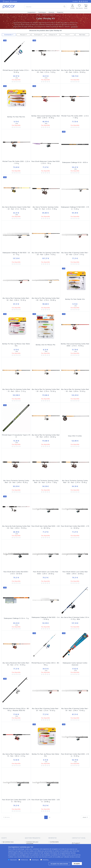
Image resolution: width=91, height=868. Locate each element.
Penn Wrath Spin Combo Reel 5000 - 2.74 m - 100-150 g (16, 801)
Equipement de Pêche (49, 15)
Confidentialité (54, 842)
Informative (53, 838)
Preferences (24, 860)
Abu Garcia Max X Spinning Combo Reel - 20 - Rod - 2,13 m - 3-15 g (75, 254)
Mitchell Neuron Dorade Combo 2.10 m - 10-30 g (16, 71)
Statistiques (35, 860)
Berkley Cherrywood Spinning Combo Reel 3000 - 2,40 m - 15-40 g (45, 117)
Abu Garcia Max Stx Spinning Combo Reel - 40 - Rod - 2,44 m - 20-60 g (46, 436)
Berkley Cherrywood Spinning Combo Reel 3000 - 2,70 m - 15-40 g (75, 345)
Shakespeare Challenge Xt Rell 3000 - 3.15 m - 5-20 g (75, 208)
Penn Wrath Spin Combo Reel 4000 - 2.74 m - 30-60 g (75, 527)
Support (6, 1)
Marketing (45, 860)
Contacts (14, 1)
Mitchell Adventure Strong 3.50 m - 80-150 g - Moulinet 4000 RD (16, 709)
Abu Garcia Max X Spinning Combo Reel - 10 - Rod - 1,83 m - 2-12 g (16, 755)
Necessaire (14, 860)
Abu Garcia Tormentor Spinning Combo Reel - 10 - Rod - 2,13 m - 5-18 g (46, 208)
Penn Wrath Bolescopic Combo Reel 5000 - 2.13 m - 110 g (45, 162)
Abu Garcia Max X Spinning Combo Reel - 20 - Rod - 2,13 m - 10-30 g (46, 709)
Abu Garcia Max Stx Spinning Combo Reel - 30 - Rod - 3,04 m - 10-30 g (75, 390)
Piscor (38, 15)
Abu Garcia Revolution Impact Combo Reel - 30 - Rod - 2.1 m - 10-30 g (16, 208)
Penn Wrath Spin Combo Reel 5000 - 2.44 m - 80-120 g (45, 527)
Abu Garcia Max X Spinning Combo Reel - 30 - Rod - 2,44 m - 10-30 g (16, 299)
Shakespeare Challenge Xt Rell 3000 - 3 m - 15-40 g (46, 618)
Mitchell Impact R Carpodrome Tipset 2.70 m (16, 436)
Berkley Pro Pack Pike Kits (16, 117)
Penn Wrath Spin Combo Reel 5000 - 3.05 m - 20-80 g (46, 801)
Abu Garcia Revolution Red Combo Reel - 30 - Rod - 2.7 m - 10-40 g (16, 664)
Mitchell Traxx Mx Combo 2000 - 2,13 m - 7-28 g (75, 117)
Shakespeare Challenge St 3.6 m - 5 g (16, 618)
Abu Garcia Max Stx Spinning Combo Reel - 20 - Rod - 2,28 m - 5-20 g (46, 254)
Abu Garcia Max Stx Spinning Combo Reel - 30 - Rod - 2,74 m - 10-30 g (46, 390)
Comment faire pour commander (32, 843)
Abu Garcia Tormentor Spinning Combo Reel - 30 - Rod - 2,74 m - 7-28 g (46, 481)
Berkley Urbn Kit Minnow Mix (45, 345)
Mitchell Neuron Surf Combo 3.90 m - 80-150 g (45, 664)
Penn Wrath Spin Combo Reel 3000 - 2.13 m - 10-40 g (75, 755)
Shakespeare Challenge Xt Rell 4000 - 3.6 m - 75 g (16, 254)
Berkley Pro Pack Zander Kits (75, 299)
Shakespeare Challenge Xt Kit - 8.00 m (75, 162)
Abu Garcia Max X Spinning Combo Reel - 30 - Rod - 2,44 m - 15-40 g (75, 709)
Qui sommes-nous (8, 842)
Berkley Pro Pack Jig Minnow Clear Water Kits (16, 345)
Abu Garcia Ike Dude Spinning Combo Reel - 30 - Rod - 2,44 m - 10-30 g (16, 527)
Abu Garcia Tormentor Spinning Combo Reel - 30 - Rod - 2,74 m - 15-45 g (75, 481)
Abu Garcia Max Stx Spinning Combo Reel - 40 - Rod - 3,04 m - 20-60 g (75, 71)
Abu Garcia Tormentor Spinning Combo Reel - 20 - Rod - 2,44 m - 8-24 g (16, 481)
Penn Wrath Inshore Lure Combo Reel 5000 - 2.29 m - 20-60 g (45, 573)
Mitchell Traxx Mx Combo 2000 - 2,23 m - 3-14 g (16, 162)
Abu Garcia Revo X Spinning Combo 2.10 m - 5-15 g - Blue (75, 618)
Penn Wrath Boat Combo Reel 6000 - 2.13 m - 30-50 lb (16, 573)
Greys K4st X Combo (75, 436)
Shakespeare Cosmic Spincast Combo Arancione (75, 664)
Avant (85, 817)
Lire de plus (74, 27)
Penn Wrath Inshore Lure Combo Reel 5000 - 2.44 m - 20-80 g (75, 573)
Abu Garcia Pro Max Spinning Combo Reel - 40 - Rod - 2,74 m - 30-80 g (45, 299)
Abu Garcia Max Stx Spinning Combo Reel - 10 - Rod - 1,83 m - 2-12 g (16, 390)
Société (4, 838)
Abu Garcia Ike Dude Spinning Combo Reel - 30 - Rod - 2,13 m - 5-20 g (45, 71)
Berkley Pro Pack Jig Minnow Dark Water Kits (46, 755)
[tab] (10, 839)
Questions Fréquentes (33, 838)
